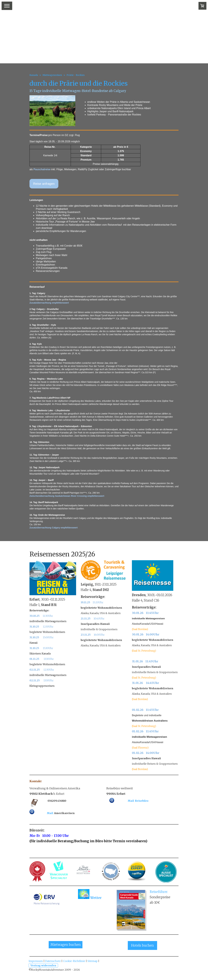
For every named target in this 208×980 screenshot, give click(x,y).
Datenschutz (53, 961)
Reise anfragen (44, 184)
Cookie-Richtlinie (74, 961)
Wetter (96, 898)
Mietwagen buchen (66, 945)
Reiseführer (159, 892)
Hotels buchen (142, 945)
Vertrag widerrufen (43, 965)
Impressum (36, 961)
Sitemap (93, 961)
